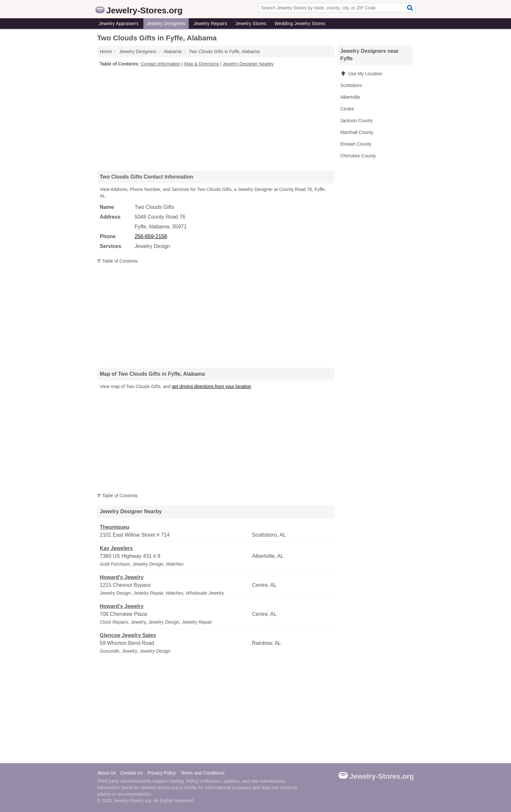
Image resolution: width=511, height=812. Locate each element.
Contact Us (131, 773)
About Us (107, 773)
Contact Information (161, 64)
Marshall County (357, 132)
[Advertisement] (216, 119)
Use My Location (361, 74)
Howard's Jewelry (122, 577)
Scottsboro (351, 85)
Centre (347, 109)
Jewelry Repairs (210, 23)
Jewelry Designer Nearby (248, 64)
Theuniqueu (115, 527)
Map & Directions (202, 64)
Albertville (350, 97)
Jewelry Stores (251, 23)
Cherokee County (358, 156)
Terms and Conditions (203, 773)
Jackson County (357, 121)
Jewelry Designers (166, 23)
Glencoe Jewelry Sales (128, 635)
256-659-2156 (151, 236)
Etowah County (356, 144)
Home (106, 51)
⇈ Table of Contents (117, 261)
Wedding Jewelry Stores (300, 23)
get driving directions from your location (212, 386)
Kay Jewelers (116, 548)
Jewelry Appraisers (119, 23)
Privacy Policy (162, 773)
